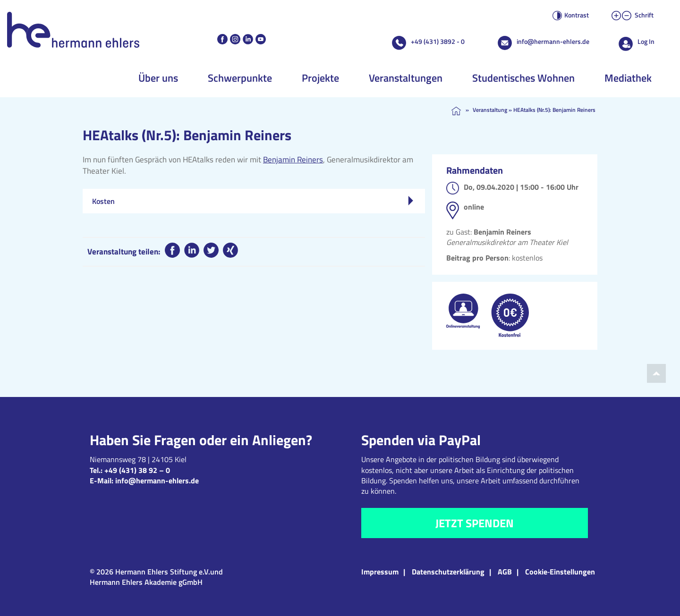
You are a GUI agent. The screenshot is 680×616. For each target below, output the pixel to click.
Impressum (380, 572)
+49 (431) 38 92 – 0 (137, 470)
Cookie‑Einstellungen (560, 572)
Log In (646, 41)
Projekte (320, 78)
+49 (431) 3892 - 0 (438, 41)
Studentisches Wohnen (523, 78)
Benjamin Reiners (293, 160)
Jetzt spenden (475, 523)
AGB (505, 572)
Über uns (158, 78)
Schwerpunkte (240, 78)
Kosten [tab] (253, 201)
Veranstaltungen (406, 78)
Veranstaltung (490, 110)
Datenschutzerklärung (448, 572)
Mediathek (628, 78)
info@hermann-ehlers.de (553, 41)
